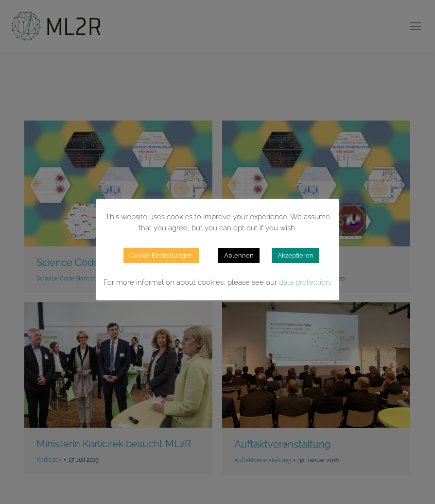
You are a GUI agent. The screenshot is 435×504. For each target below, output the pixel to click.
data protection (304, 282)
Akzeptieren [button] (296, 255)
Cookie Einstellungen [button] (161, 255)
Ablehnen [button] (239, 255)
